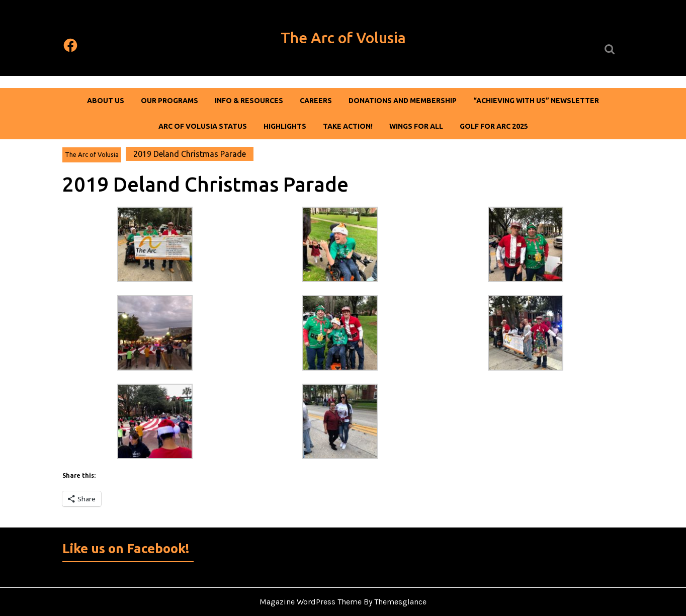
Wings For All (416, 126)
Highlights (285, 126)
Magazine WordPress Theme (311, 602)
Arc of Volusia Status (203, 126)
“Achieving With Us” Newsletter (536, 101)
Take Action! (348, 126)
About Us (106, 101)
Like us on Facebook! (126, 548)
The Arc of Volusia (343, 38)
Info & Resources (249, 101)
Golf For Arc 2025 (494, 126)
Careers (316, 101)
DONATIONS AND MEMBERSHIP (403, 101)
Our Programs (169, 101)
